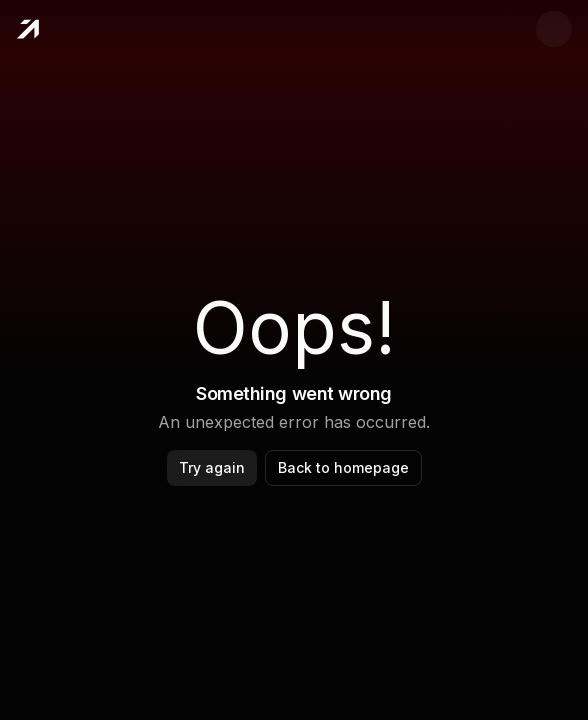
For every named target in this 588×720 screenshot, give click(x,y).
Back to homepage (343, 467)
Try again (212, 467)
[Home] (27, 29)
